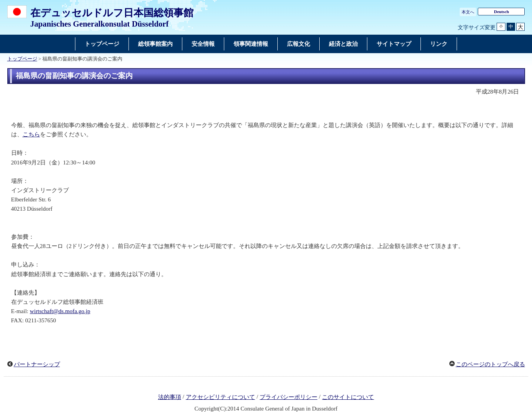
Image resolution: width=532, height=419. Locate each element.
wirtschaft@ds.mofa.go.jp (60, 311)
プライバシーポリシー (289, 397)
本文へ (468, 12)
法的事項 (170, 397)
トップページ (22, 59)
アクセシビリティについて (220, 397)
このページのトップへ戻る (490, 364)
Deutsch (501, 12)
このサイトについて (348, 397)
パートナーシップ (37, 364)
